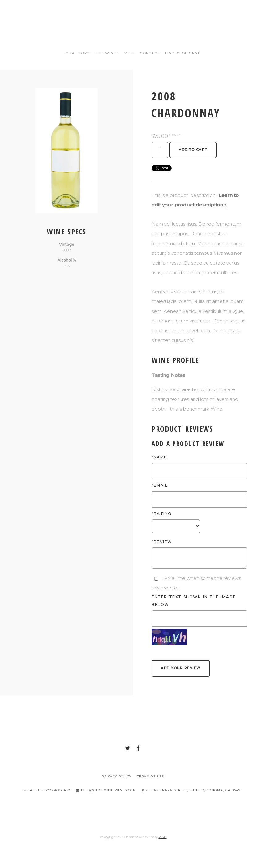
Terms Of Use (151, 776)
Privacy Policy (117, 776)
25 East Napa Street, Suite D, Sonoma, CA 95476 (192, 790)
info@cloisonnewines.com (106, 790)
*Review (162, 542)
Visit (129, 53)
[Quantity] (160, 150)
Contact (150, 53)
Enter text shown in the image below (194, 601)
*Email (160, 485)
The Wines (107, 53)
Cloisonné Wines (133, 28)
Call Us (47, 790)
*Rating (162, 514)
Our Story (78, 53)
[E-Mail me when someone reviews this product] (156, 579)
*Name (159, 457)
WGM (163, 837)
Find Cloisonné (183, 53)
